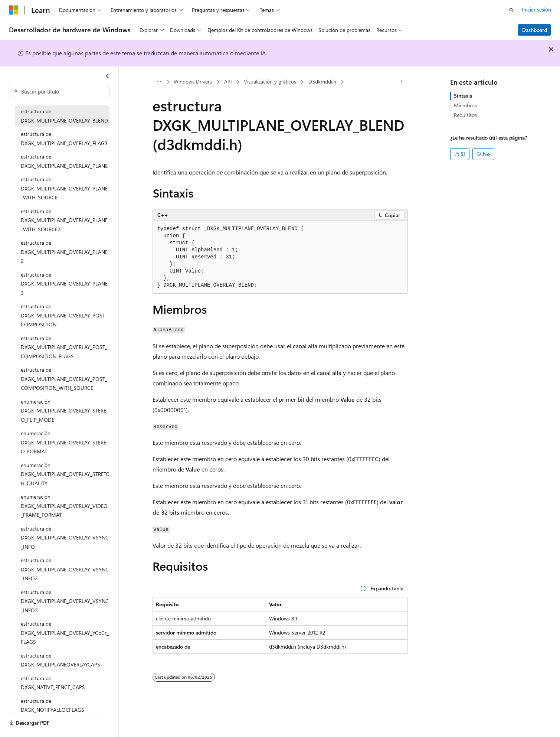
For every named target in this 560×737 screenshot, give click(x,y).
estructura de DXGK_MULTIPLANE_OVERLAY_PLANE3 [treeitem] (64, 284)
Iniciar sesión (536, 9)
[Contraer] (108, 76)
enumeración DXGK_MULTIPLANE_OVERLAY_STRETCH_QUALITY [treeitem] (65, 474)
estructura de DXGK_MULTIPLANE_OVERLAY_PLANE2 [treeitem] (64, 252)
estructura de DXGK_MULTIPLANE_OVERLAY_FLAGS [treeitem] (64, 138)
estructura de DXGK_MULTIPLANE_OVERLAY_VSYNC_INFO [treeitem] (65, 538)
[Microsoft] (14, 10)
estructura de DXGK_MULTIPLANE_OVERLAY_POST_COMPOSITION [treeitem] (64, 315)
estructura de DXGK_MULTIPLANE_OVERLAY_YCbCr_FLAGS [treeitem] (65, 633)
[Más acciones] (401, 82)
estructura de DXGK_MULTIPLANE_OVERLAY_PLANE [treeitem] (64, 161)
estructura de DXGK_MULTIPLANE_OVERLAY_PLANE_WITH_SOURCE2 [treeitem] (64, 220)
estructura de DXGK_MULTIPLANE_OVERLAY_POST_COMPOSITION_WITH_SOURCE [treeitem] (64, 379)
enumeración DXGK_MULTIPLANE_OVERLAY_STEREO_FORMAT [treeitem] (63, 442)
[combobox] (59, 92)
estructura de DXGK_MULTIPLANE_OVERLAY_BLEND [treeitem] (64, 116)
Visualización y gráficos (270, 81)
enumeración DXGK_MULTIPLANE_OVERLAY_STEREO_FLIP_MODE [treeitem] (63, 411)
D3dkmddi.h (322, 81)
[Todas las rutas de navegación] (159, 82)
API (228, 81)
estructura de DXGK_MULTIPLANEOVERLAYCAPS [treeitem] (60, 660)
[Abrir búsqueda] (511, 10)
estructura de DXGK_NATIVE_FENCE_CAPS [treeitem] (53, 683)
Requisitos (465, 115)
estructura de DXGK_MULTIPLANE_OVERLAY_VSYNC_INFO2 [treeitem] (65, 569)
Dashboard (535, 30)
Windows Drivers (193, 81)
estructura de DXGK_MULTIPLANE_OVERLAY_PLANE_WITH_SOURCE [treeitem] (64, 188)
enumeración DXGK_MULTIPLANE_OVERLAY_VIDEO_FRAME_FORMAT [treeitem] (64, 506)
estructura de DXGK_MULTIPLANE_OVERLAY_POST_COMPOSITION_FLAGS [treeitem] (64, 347)
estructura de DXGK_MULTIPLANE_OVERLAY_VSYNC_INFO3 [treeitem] (65, 601)
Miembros (465, 105)
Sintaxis (463, 96)
